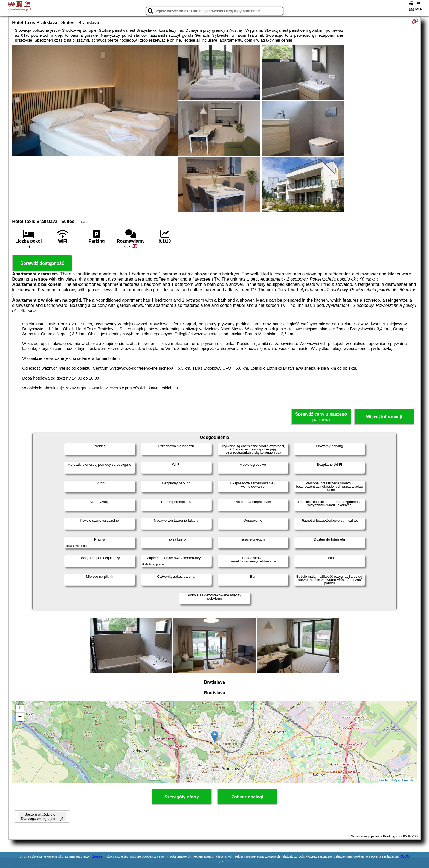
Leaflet (384, 780)
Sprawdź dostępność (42, 263)
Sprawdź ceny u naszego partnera (321, 417)
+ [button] (20, 709)
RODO (405, 856)
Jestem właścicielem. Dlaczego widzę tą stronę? (42, 817)
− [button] (20, 717)
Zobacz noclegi (247, 797)
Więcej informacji (384, 417)
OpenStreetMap (405, 780)
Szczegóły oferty (182, 797)
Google (97, 856)
